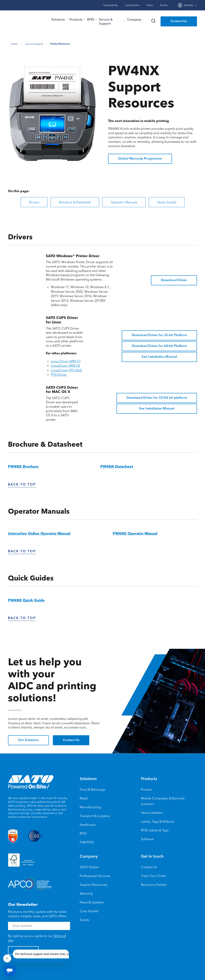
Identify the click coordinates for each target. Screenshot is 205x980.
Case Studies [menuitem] (89, 910)
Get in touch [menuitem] (152, 855)
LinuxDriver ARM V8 (65, 365)
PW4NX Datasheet (117, 466)
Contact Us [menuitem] (149, 866)
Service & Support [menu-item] (106, 21)
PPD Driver (59, 374)
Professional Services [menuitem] (95, 875)
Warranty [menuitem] (86, 892)
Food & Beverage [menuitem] (92, 788)
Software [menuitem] (147, 838)
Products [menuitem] (149, 778)
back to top (22, 550)
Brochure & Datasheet (75, 201)
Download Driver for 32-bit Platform (159, 334)
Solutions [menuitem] (88, 778)
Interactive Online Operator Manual (39, 533)
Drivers (34, 201)
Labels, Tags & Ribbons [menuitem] (158, 820)
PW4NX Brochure (23, 466)
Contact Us (179, 21)
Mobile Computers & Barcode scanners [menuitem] (163, 800)
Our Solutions (28, 739)
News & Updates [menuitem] (92, 901)
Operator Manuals (124, 201)
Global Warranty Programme (140, 158)
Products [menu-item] (76, 19)
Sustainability (111, 5)
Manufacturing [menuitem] (90, 806)
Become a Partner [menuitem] (154, 883)
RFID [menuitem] (83, 832)
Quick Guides (167, 201)
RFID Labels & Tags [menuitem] (155, 829)
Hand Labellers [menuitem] (152, 811)
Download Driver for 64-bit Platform (159, 345)
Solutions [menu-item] (58, 19)
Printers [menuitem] (146, 788)
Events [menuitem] (84, 919)
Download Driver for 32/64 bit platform (157, 397)
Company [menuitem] (89, 855)
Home (15, 43)
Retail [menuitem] (84, 797)
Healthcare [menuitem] (88, 823)
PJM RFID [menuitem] (87, 841)
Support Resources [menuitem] (93, 883)
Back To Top (22, 484)
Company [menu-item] (134, 19)
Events (164, 5)
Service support (34, 43)
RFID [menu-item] (91, 19)
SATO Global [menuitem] (89, 866)
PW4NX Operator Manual (135, 533)
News (150, 5)
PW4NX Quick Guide (26, 599)
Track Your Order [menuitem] (154, 875)
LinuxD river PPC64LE (66, 369)
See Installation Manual (159, 356)
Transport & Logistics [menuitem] (95, 815)
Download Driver (174, 279)
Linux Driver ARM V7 (66, 360)
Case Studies (132, 5)
